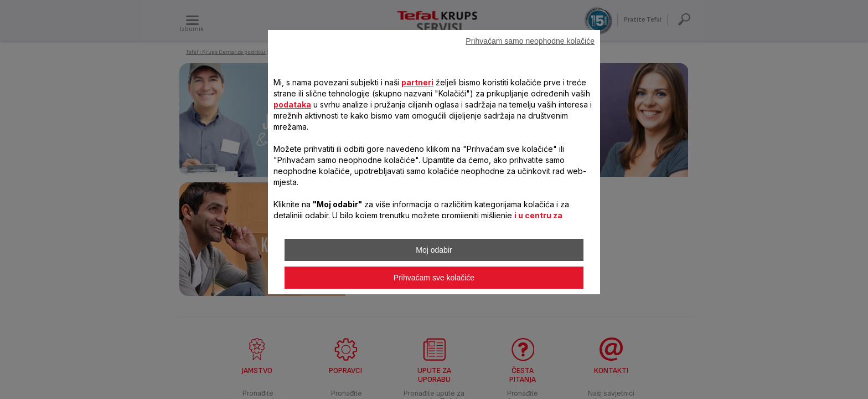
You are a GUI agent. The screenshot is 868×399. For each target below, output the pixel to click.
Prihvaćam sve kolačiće (434, 278)
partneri (417, 82)
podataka (292, 104)
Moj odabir (434, 250)
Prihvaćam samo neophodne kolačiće (530, 41)
